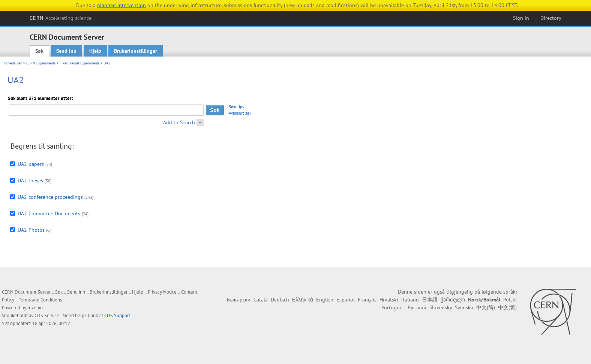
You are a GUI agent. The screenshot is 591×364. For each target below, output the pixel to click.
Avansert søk (240, 113)
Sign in (521, 18)
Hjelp (95, 51)
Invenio (35, 308)
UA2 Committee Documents (49, 213)
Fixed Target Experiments (79, 63)
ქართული (453, 300)
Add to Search (179, 122)
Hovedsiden (13, 63)
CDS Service (47, 316)
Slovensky (441, 307)
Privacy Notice (162, 292)
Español (346, 300)
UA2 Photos (31, 230)
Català (261, 300)
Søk (39, 51)
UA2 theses (30, 181)
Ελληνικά (303, 300)
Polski (510, 300)
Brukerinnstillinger (136, 51)
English (325, 300)
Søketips (236, 107)
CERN (61, 18)
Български (239, 300)
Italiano (410, 300)
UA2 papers (31, 164)
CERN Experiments (41, 63)
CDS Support (117, 316)
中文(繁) (507, 307)
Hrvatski (389, 300)
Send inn (66, 51)
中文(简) (486, 307)
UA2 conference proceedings (50, 197)
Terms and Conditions (40, 300)
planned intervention (121, 5)
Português (393, 307)
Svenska (464, 307)
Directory (551, 18)
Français (367, 300)
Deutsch (280, 300)
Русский (417, 307)
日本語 (430, 300)
